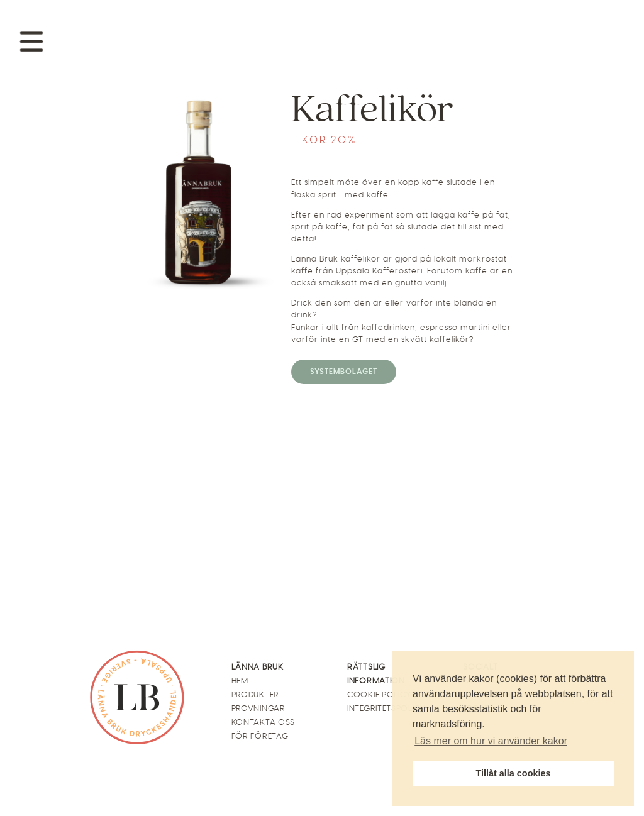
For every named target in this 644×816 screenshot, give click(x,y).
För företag (260, 736)
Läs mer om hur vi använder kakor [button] (491, 741)
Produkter (255, 694)
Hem (240, 681)
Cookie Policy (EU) (388, 694)
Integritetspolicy (386, 708)
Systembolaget (344, 372)
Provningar (258, 708)
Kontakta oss (263, 722)
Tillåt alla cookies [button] (514, 773)
